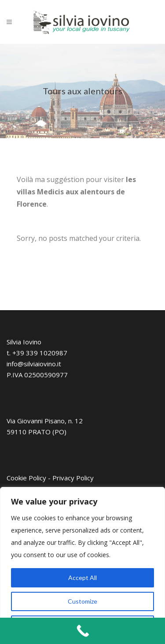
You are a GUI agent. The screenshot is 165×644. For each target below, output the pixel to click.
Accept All (82, 578)
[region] (82, 565)
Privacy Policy (73, 478)
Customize (82, 601)
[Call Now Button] (82, 631)
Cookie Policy (26, 478)
